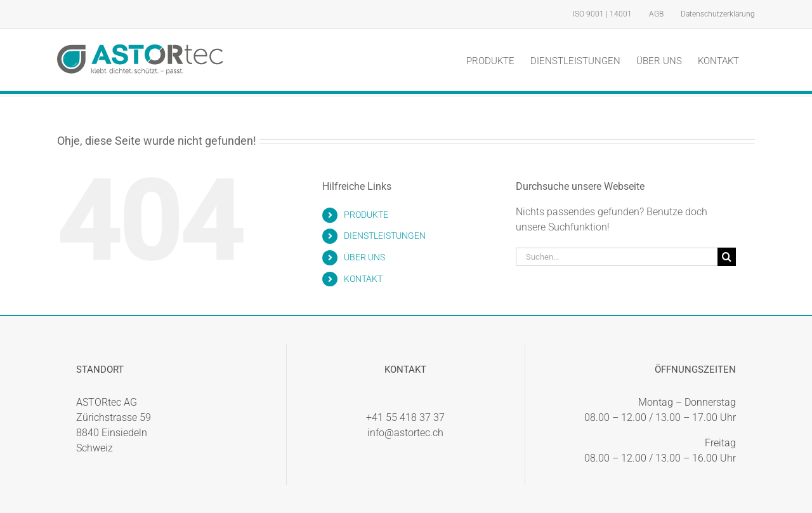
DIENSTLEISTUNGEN (385, 236)
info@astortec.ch (405, 433)
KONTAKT (363, 279)
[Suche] (727, 257)
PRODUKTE (366, 215)
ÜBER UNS (364, 257)
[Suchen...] (617, 257)
